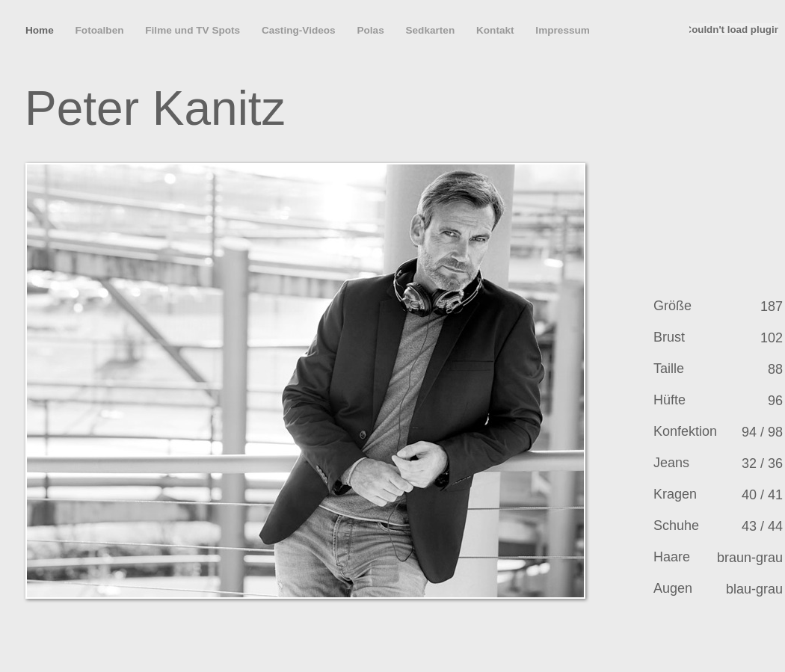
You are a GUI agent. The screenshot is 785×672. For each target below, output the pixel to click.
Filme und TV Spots (194, 30)
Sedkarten (431, 30)
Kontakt (496, 30)
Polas (372, 30)
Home (41, 30)
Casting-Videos (300, 30)
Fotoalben (101, 30)
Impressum (563, 30)
